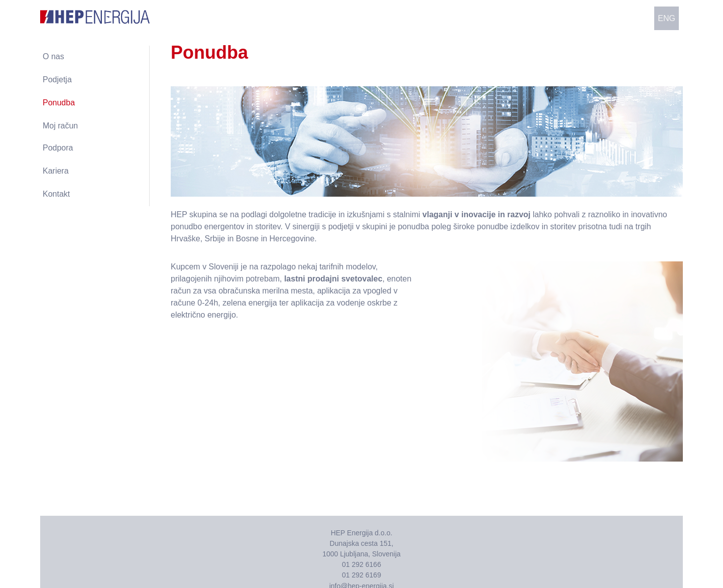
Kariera (56, 171)
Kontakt (56, 194)
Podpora (58, 148)
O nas (53, 56)
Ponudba (59, 103)
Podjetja (57, 80)
